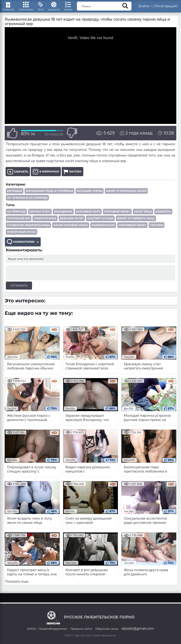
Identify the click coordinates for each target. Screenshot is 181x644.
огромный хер (19, 223)
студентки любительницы (28, 230)
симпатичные (45, 223)
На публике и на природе (27, 203)
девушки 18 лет (72, 223)
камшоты (163, 216)
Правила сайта (81, 633)
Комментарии (25, 248)
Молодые (15, 196)
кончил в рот (40, 216)
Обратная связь (107, 633)
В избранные (47, 177)
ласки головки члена (71, 230)
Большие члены (90, 196)
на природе (16, 216)
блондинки (63, 216)
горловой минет (117, 216)
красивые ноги (88, 216)
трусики (156, 230)
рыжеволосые (103, 230)
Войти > (156, 8)
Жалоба (76, 177)
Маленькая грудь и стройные (49, 196)
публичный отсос (22, 237)
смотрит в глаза (100, 223)
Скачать (18, 177)
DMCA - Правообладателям (47, 633)
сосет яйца (143, 216)
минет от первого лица (136, 223)
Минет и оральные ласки (126, 196)
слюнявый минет (132, 230)
